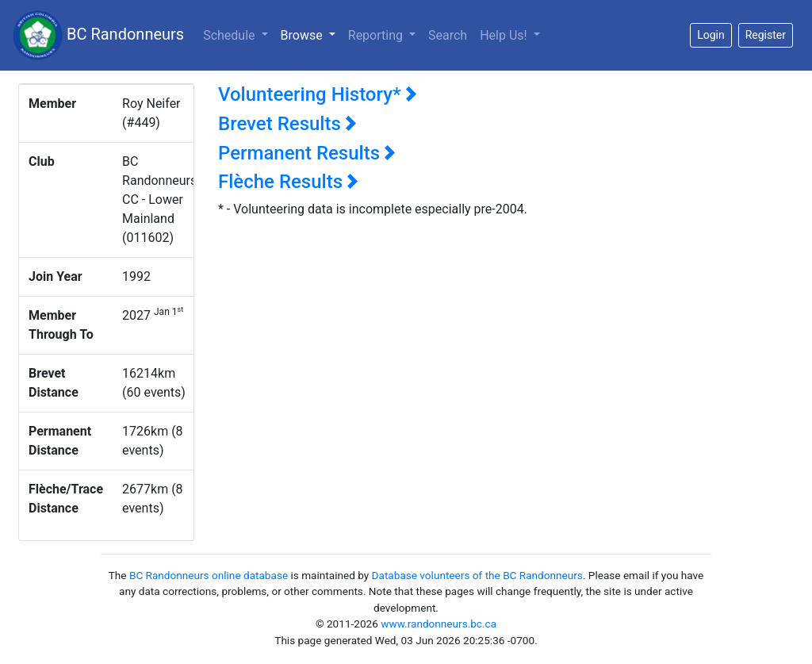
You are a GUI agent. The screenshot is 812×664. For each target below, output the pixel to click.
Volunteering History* (318, 94)
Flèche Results (288, 182)
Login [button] (711, 35)
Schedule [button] (230, 35)
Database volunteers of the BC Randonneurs (477, 575)
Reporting (377, 35)
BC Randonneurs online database (209, 575)
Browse (311, 34)
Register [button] (766, 35)
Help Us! (505, 35)
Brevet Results (287, 124)
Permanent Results (307, 153)
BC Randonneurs (98, 35)
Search (448, 35)
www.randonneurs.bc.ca (439, 624)
